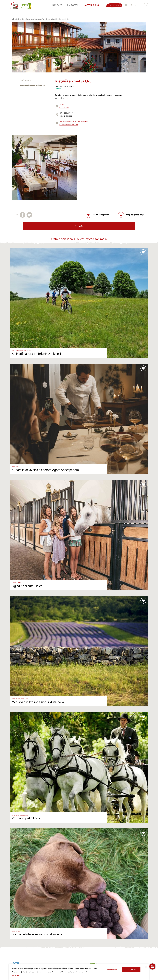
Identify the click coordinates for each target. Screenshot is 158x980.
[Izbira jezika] (146, 6)
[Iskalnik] (136, 6)
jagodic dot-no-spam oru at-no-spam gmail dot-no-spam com (74, 123)
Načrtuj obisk (21, 19)
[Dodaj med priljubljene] (97, 215)
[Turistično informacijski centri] (131, 6)
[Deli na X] (29, 215)
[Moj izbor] (126, 6)
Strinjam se (131, 970)
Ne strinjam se (111, 970)
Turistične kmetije (48, 19)
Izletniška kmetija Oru (62, 19)
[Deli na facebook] (23, 215)
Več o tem (16, 975)
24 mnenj (58, 89)
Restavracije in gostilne (34, 19)
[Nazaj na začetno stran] (15, 6)
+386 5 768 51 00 (66, 113)
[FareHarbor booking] (152, 967)
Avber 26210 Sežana (64, 106)
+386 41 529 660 (66, 116)
